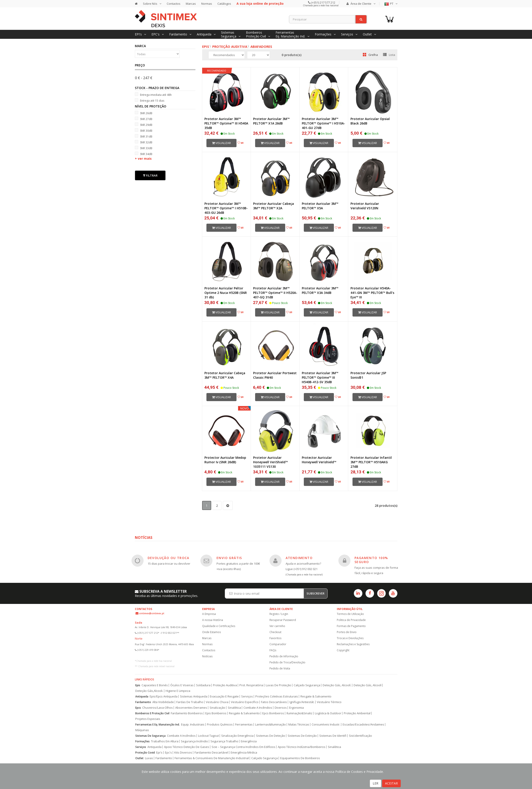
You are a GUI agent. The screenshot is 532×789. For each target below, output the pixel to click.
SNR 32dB (144, 142)
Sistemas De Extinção (302, 736)
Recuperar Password (283, 620)
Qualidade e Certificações (219, 626)
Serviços (247, 696)
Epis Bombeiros (216, 713)
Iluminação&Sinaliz (299, 713)
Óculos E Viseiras (182, 685)
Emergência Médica (244, 753)
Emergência (249, 741)
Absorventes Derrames (191, 708)
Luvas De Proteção (278, 685)
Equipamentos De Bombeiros (300, 758)
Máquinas (142, 730)
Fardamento (143, 702)
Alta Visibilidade (163, 702)
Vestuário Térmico (329, 702)
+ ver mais (143, 158)
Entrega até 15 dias (150, 100)
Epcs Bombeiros (273, 713)
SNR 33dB (144, 148)
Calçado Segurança (307, 685)
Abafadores (261, 46)
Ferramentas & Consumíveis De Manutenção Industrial (212, 758)
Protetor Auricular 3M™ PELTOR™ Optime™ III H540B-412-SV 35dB (320, 377)
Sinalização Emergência (237, 736)
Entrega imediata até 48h (153, 95)
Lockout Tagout (208, 736)
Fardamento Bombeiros (187, 713)
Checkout (275, 632)
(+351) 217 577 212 (323, 2)
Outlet (139, 758)
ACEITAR (391, 783)
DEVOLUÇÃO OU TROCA (169, 558)
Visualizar (221, 143)
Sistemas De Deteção (271, 736)
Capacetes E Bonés (155, 685)
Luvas (149, 758)
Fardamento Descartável (211, 753)
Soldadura (203, 685)
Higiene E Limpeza (178, 691)
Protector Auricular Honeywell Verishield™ (319, 460)
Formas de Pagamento (351, 626)
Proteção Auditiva (230, 46)
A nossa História (213, 620)
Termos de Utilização (350, 614)
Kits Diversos (183, 753)
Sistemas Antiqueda (194, 696)
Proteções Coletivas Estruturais (277, 696)
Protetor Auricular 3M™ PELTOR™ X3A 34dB (320, 290)
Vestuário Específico (245, 702)
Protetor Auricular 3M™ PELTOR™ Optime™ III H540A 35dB (226, 123)
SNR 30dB (144, 130)
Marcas (191, 4)
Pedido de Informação (284, 656)
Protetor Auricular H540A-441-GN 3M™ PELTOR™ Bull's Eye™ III (372, 293)
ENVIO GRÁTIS (229, 558)
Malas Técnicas (299, 725)
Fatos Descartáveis (274, 702)
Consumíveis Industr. (326, 725)
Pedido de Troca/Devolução (287, 662)
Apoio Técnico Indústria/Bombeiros (302, 747)
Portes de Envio (347, 632)
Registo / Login (279, 614)
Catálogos (224, 4)
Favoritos (275, 638)
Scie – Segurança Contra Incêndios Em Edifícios (243, 747)
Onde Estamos (211, 632)
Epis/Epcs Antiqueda (164, 696)
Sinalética (234, 708)
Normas (207, 4)
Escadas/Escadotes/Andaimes (363, 725)
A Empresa (209, 614)
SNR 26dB (144, 113)
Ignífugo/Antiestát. (302, 702)
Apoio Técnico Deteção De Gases (187, 747)
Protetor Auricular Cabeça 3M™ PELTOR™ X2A (274, 206)
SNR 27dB (144, 119)
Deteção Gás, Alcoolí (368, 685)
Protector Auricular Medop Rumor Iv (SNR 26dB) (225, 460)
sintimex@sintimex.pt (152, 613)
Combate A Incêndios (258, 708)
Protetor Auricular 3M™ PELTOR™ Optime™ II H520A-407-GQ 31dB (275, 293)
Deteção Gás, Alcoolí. (337, 685)
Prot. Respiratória (251, 685)
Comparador (278, 644)
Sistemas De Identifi (333, 736)
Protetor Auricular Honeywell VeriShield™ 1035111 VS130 (270, 462)
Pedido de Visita (280, 668)
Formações (142, 741)
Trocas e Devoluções (350, 638)
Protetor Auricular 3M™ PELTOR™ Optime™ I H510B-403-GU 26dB (226, 208)
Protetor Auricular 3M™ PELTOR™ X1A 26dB (271, 121)
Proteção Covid (145, 753)
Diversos (281, 708)
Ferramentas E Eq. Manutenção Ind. (158, 725)
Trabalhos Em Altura (165, 741)
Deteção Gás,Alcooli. (149, 691)
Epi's (159, 753)
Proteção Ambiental (357, 713)
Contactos (174, 4)
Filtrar (150, 175)
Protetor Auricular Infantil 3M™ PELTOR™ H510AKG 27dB (371, 462)
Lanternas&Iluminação (270, 725)
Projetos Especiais (148, 719)
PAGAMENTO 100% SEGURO (371, 560)
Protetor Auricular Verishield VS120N (365, 206)
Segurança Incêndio (194, 741)
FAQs (273, 650)
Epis (138, 685)
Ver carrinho (277, 626)
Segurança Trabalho (224, 741)
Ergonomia (297, 708)
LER (375, 783)
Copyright (343, 650)
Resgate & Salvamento (316, 696)
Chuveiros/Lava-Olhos (158, 708)
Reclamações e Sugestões (353, 644)
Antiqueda (142, 696)
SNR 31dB (144, 136)
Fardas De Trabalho (190, 702)
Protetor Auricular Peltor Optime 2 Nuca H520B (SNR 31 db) (226, 293)
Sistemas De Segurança (150, 736)
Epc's (168, 753)
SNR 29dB (144, 125)
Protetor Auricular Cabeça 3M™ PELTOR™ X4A (225, 375)
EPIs (206, 46)
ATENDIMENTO (299, 558)
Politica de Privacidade (351, 620)
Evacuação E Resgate (224, 696)
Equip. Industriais (193, 725)
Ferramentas (244, 725)
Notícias (207, 656)
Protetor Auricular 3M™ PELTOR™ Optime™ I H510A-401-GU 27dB (323, 123)
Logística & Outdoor (328, 713)
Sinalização (217, 708)
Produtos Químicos (220, 725)
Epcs (138, 708)
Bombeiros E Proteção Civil (152, 713)
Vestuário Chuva (217, 702)
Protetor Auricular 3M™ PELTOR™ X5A (320, 206)
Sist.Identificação (360, 736)
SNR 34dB (144, 154)
